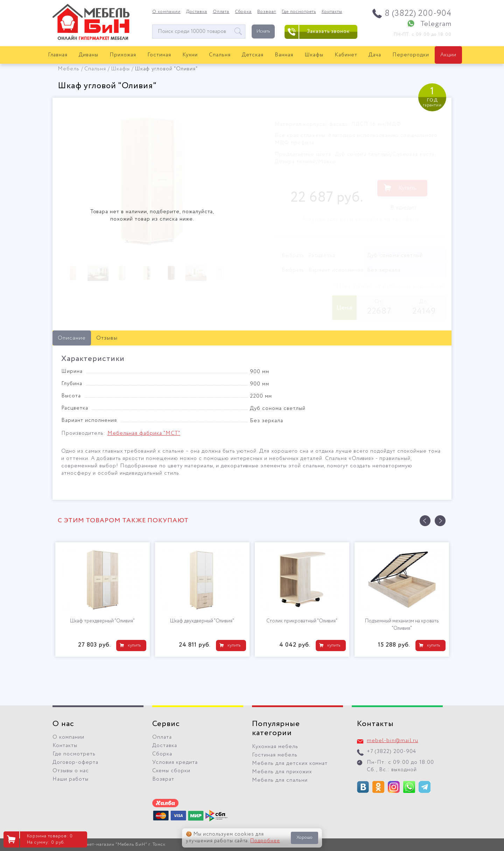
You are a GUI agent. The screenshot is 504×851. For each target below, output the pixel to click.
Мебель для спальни (280, 780)
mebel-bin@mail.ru (393, 741)
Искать (263, 31)
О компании (166, 12)
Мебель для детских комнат (290, 763)
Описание (72, 338)
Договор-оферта (75, 762)
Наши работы (71, 779)
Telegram (436, 24)
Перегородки (411, 55)
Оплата (221, 12)
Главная (58, 55)
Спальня (220, 55)
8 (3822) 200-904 (418, 13)
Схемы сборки (171, 771)
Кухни (190, 55)
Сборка (243, 12)
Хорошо (304, 838)
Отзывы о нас (71, 771)
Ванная (284, 55)
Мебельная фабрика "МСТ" (144, 433)
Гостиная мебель (275, 755)
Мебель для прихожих (282, 772)
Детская (253, 55)
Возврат (267, 12)
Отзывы (107, 338)
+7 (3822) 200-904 (391, 752)
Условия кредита (175, 762)
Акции (448, 55)
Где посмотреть (299, 12)
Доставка (197, 12)
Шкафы (314, 55)
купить (134, 645)
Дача (375, 55)
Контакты (332, 12)
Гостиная (159, 55)
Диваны (89, 55)
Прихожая (123, 55)
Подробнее (265, 841)
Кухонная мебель (275, 747)
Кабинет (346, 55)
